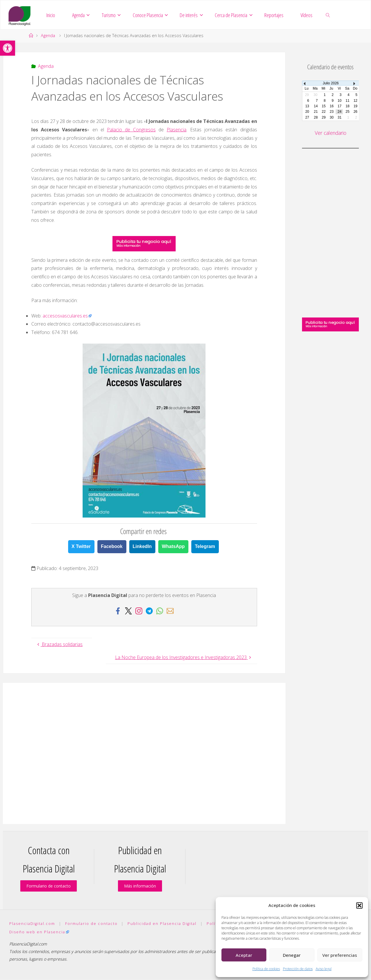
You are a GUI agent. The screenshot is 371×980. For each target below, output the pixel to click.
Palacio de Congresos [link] (131, 130)
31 (340, 118)
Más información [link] (140, 886)
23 (331, 112)
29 (324, 118)
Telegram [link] (205, 547)
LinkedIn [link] (142, 547)
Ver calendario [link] (330, 133)
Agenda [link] (48, 36)
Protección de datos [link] (298, 969)
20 (307, 112)
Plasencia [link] (177, 130)
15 (324, 106)
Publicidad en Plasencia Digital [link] (162, 924)
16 (331, 106)
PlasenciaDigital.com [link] (32, 924)
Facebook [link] (112, 547)
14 (316, 106)
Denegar (292, 955)
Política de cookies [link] (266, 969)
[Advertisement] (144, 754)
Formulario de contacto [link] (49, 886)
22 (324, 112)
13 (307, 106)
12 (355, 101)
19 (355, 106)
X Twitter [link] (81, 547)
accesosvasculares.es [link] (65, 316)
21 (316, 112)
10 (340, 101)
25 (347, 112)
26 (355, 112)
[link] (8, 48)
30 (331, 118)
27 (307, 118)
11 (347, 101)
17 (340, 106)
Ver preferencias (340, 955)
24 (340, 112)
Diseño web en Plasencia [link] (37, 932)
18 (347, 106)
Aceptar (244, 955)
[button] (359, 905)
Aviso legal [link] (324, 969)
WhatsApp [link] (173, 547)
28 (316, 118)
